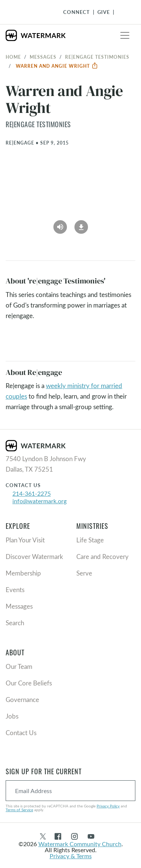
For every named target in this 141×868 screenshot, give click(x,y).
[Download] (81, 225)
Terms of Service (19, 810)
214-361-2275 (32, 493)
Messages (43, 57)
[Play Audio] (60, 225)
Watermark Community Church (80, 844)
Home (13, 57)
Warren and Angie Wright (57, 66)
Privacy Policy (108, 806)
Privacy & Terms (71, 856)
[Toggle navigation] (125, 35)
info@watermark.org (39, 501)
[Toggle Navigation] (123, 12)
